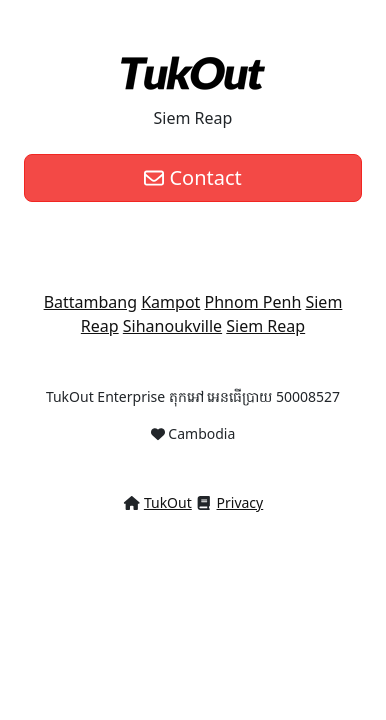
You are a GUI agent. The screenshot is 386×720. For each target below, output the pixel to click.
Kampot (170, 302)
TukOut (168, 502)
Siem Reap (265, 326)
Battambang (90, 302)
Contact (193, 177)
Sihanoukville (172, 326)
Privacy (240, 502)
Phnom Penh (253, 302)
